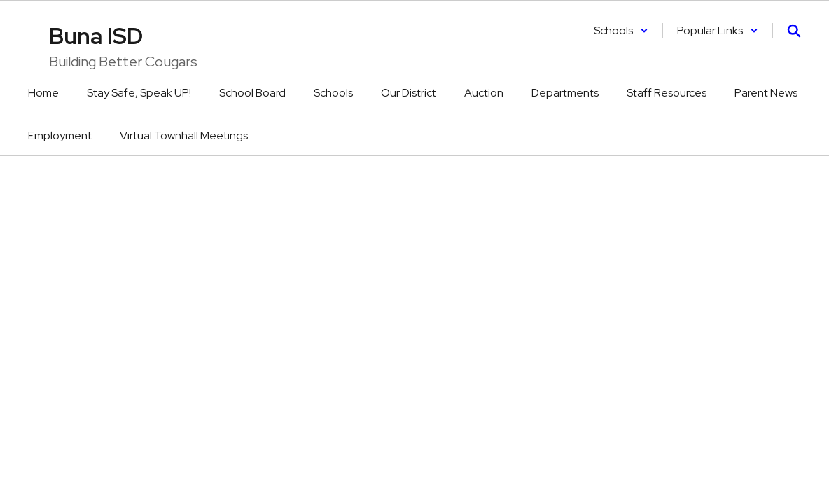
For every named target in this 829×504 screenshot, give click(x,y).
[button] (621, 30)
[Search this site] (794, 31)
